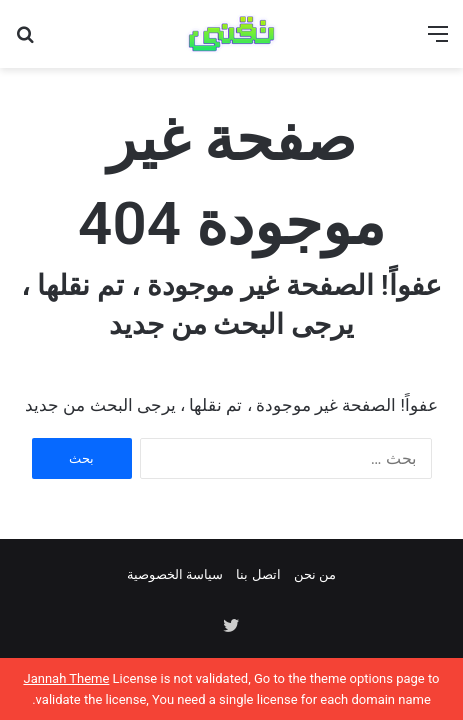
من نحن (315, 574)
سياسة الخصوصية (175, 574)
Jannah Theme (66, 678)
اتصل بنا (258, 574)
